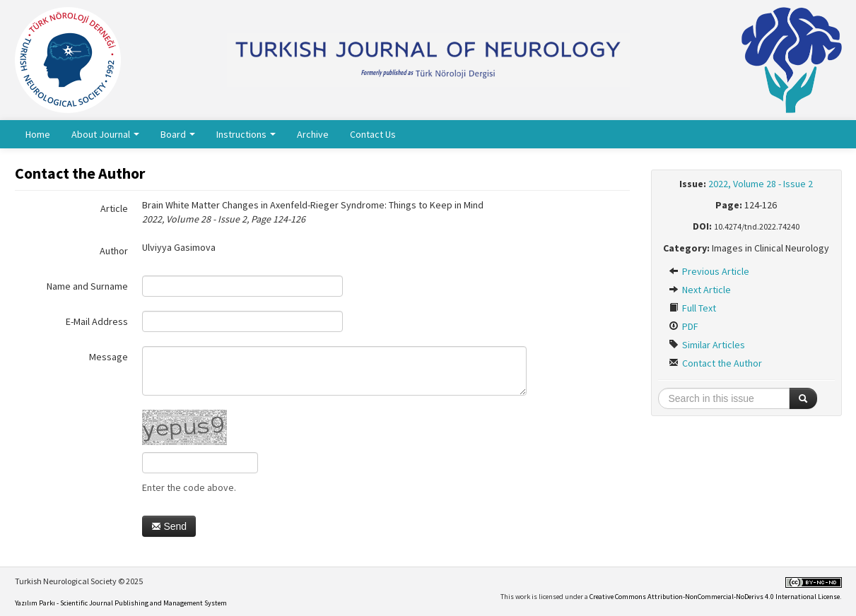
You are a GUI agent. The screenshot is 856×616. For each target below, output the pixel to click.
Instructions (246, 134)
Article (114, 208)
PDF (684, 326)
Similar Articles (707, 345)
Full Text (692, 308)
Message (109, 357)
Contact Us (373, 134)
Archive (313, 134)
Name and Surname (87, 286)
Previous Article (709, 271)
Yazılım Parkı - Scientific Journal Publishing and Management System (121, 603)
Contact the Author (715, 363)
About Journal (105, 134)
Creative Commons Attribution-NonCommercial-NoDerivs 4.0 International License (715, 597)
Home (38, 134)
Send (169, 526)
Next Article (700, 290)
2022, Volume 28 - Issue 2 (761, 184)
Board (178, 134)
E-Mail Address (97, 321)
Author (114, 251)
